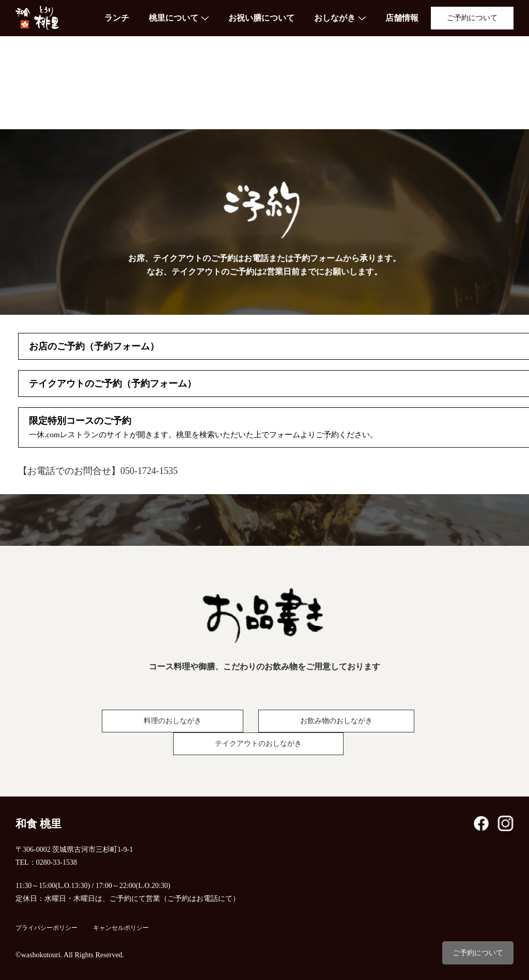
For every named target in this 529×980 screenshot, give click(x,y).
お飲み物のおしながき (336, 721)
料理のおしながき (173, 721)
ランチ (117, 18)
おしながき (335, 18)
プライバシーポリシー (46, 928)
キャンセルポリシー (121, 928)
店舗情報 (402, 18)
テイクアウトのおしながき (258, 744)
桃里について (174, 18)
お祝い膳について (261, 18)
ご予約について (472, 18)
